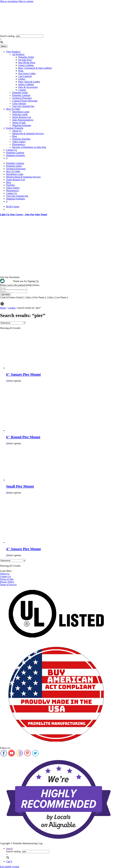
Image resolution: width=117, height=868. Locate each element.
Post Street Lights (27, 73)
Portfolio (10, 185)
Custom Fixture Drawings (25, 101)
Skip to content (26, 1)
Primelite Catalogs (21, 95)
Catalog (12, 308)
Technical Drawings (22, 98)
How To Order (13, 109)
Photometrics (19, 144)
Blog (15, 136)
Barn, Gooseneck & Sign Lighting (35, 68)
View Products (13, 52)
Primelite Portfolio (21, 139)
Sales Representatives (23, 120)
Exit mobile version (10, 867)
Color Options (19, 103)
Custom (22, 90)
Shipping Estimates (22, 125)
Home (3, 308)
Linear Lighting (26, 65)
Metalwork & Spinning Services (28, 133)
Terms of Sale (19, 123)
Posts (21, 71)
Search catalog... (8, 36)
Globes (22, 79)
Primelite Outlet (26, 57)
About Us (17, 131)
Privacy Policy (7, 582)
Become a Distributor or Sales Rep (29, 147)
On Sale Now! (25, 60)
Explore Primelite (15, 128)
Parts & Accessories (28, 87)
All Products (18, 54)
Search (9, 849)
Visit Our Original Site (23, 106)
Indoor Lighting (26, 84)
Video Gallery (19, 142)
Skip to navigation (9, 1)
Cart (9, 861)
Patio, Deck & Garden (29, 82)
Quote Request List (22, 117)
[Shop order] (13, 323)
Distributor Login (21, 112)
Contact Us (12, 150)
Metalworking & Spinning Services (23, 177)
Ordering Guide (20, 114)
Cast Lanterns (25, 76)
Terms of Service (8, 585)
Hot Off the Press (27, 63)
